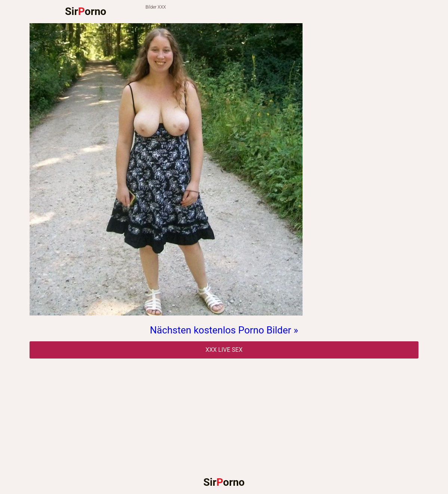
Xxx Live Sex (224, 350)
